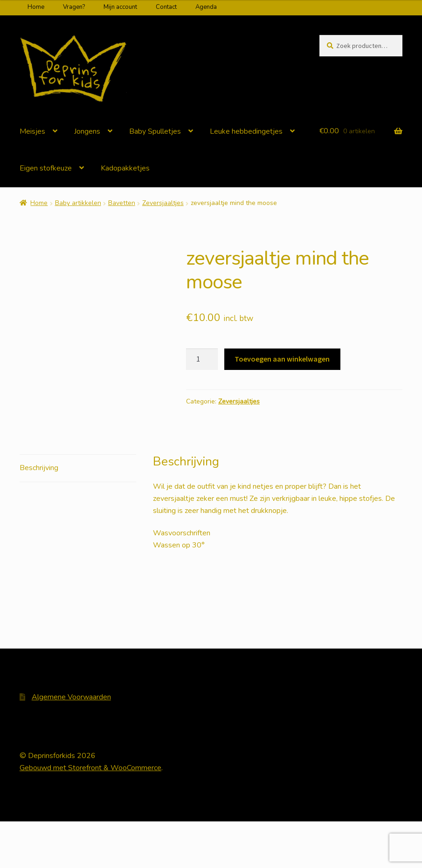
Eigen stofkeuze (46, 168)
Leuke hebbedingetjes (246, 131)
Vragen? (74, 7)
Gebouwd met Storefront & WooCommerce (90, 814)
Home (36, 7)
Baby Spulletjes (155, 131)
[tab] (78, 515)
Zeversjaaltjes (163, 203)
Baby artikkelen (78, 203)
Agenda (206, 7)
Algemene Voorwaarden (71, 744)
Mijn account (120, 7)
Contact (166, 7)
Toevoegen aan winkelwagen (282, 359)
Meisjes (32, 131)
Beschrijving (39, 514)
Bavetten (122, 203)
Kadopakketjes (125, 168)
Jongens (87, 131)
